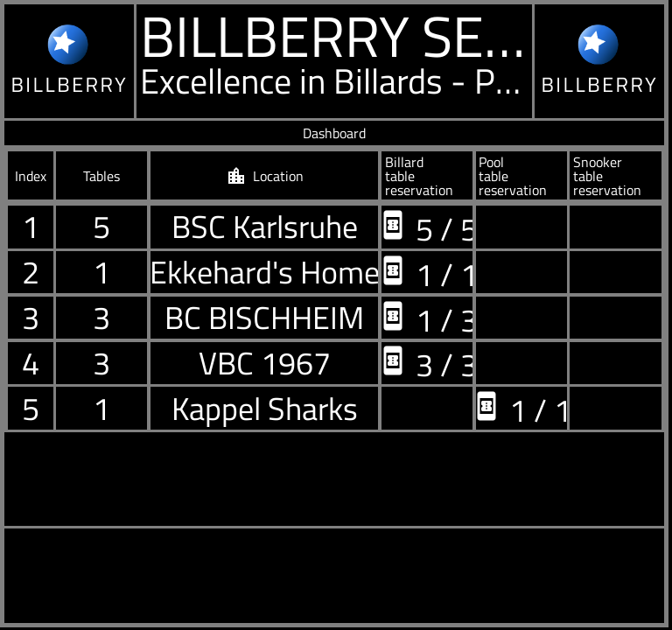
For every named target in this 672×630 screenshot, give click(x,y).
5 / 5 (427, 227)
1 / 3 (427, 318)
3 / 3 (427, 363)
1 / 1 (427, 273)
